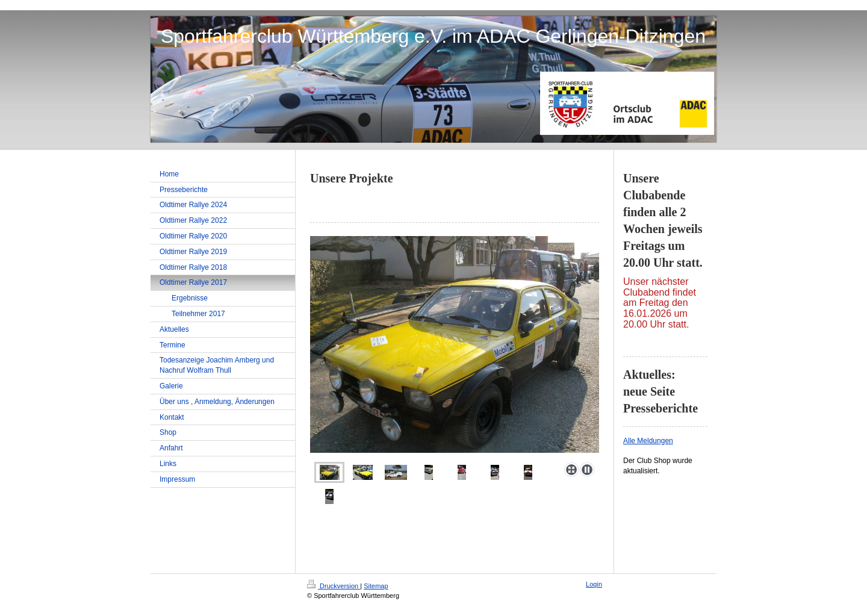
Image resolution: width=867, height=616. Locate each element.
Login (594, 584)
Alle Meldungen (648, 441)
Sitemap (376, 586)
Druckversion (334, 586)
